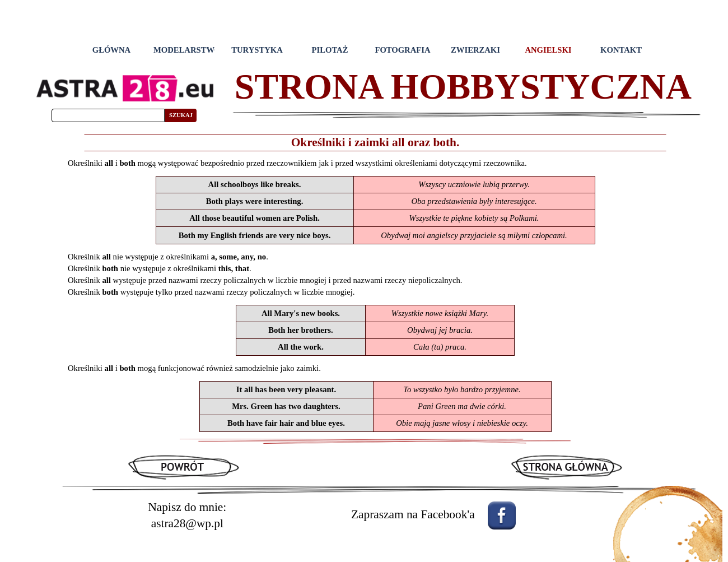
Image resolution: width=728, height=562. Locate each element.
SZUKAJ (181, 115)
